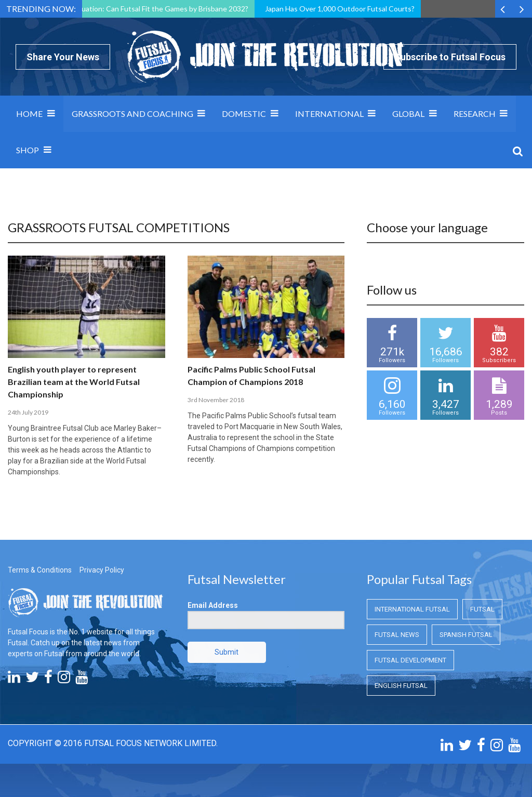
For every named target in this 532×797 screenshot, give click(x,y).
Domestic (244, 114)
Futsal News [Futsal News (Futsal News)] (397, 635)
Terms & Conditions (40, 570)
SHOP (28, 150)
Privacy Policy (102, 570)
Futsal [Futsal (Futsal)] (482, 609)
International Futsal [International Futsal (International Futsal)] (412, 609)
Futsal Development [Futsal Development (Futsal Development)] (410, 660)
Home (29, 114)
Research (475, 114)
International (329, 114)
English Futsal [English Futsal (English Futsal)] (401, 686)
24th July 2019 (28, 412)
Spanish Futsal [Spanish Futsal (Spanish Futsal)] (466, 635)
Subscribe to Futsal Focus (450, 57)
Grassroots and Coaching (132, 114)
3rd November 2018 (216, 400)
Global (408, 114)
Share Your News (63, 57)
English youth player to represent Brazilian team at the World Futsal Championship (74, 382)
